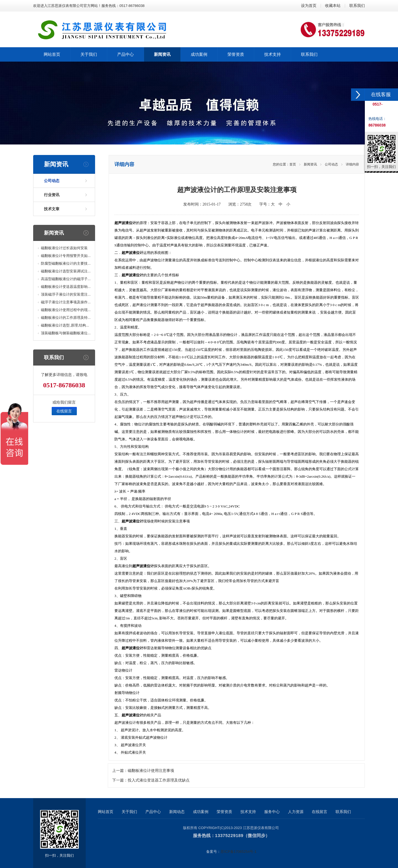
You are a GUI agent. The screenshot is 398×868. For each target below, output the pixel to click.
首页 (293, 164)
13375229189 (229, 836)
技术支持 (248, 812)
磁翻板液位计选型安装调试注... (66, 271)
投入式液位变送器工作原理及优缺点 (159, 780)
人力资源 (296, 812)
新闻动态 (177, 812)
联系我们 (357, 6)
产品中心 (153, 812)
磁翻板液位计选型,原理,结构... (65, 325)
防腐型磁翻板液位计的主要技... (66, 263)
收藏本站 (333, 6)
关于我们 (129, 812)
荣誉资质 (224, 812)
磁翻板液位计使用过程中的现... (66, 310)
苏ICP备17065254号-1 (239, 851)
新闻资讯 (310, 164)
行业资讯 (52, 195)
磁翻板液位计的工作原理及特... (66, 318)
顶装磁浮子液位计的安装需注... (66, 294)
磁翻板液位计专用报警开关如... (66, 256)
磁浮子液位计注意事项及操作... (66, 302)
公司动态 (52, 181)
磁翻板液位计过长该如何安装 (64, 248)
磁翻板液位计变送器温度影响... (66, 287)
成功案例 (201, 812)
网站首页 (106, 812)
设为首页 (309, 6)
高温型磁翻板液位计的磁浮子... (66, 279)
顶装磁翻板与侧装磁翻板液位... (66, 333)
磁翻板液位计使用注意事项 (151, 771)
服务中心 (272, 812)
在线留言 (64, 411)
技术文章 (52, 209)
